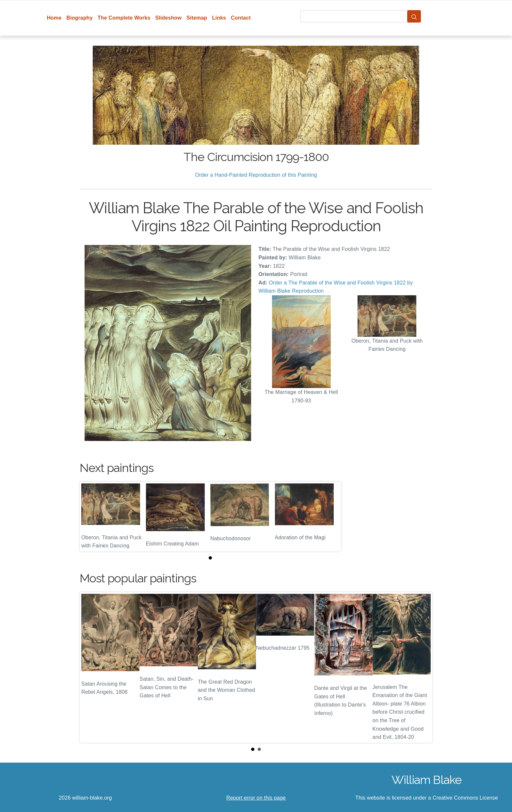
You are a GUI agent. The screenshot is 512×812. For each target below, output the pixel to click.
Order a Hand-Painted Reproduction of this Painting (256, 175)
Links (219, 18)
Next (422, 668)
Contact (241, 18)
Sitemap (197, 18)
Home (54, 18)
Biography (80, 18)
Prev (90, 668)
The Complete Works (124, 18)
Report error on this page (256, 798)
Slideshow (169, 18)
